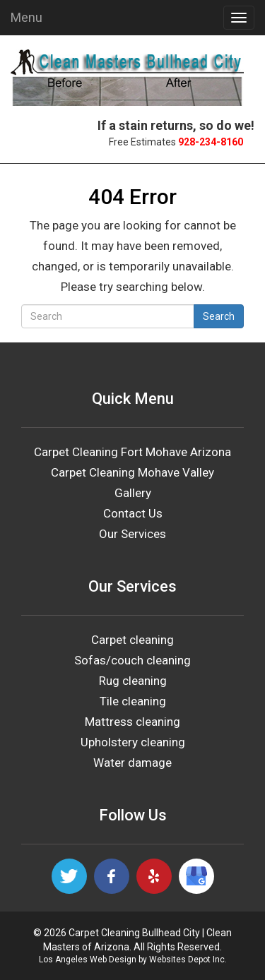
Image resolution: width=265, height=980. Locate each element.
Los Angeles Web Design (88, 960)
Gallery (133, 493)
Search (219, 316)
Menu (26, 17)
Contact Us (133, 513)
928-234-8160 (211, 142)
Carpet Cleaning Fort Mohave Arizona (132, 452)
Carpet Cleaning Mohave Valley (132, 472)
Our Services (132, 534)
